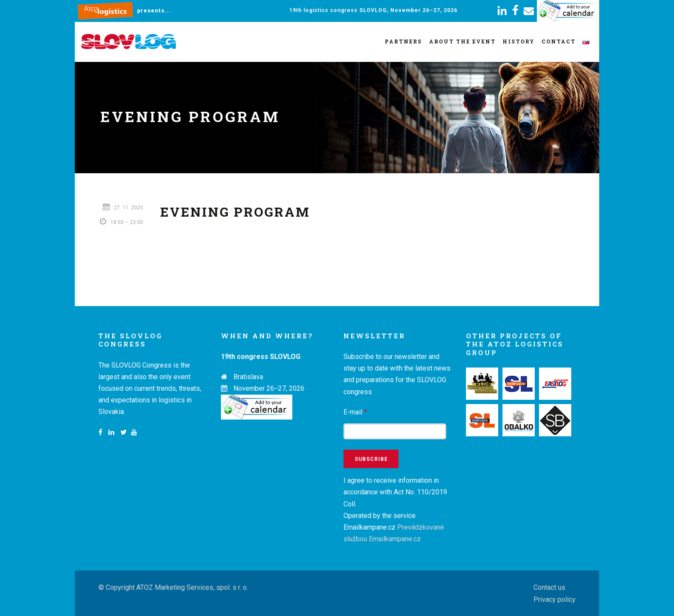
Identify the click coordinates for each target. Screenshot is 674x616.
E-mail (355, 412)
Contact (559, 41)
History (519, 41)
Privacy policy (555, 599)
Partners (403, 41)
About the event (462, 41)
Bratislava (248, 377)
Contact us (549, 587)
